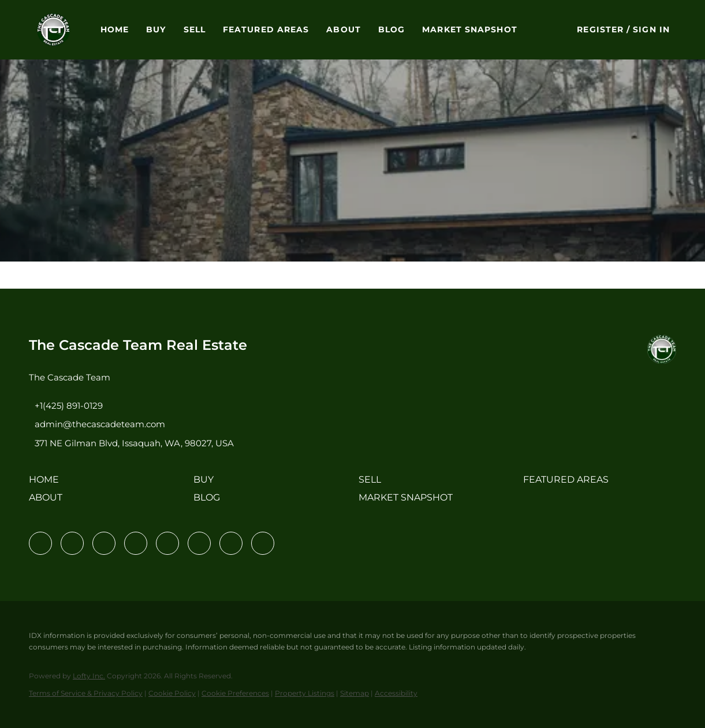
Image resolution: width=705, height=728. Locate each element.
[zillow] (136, 543)
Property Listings (305, 693)
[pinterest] (231, 543)
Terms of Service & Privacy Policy (86, 693)
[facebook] (40, 543)
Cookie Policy (172, 693)
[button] (53, 30)
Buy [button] (156, 29)
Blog (391, 29)
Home (115, 29)
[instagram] (167, 543)
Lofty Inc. (89, 676)
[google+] (263, 543)
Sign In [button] (651, 29)
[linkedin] (72, 543)
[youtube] (199, 543)
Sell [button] (195, 29)
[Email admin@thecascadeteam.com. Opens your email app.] (97, 424)
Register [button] (600, 29)
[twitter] (104, 543)
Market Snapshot (470, 29)
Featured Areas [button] (266, 29)
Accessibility (396, 693)
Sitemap (355, 693)
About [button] (344, 29)
